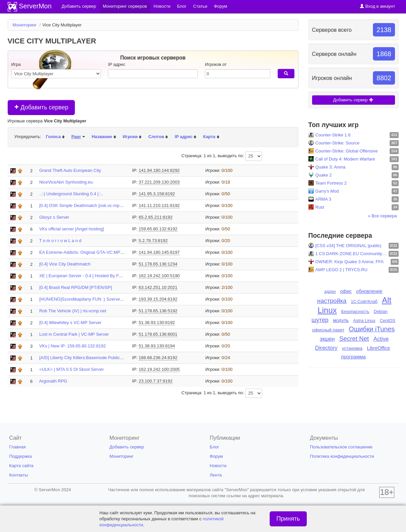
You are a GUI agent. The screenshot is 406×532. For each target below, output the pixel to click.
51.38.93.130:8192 (157, 323)
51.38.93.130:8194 (157, 346)
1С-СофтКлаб (364, 302)
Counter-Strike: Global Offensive (347, 151)
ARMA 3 (323, 199)
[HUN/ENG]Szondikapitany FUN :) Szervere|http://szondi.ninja (99, 299)
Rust (320, 207)
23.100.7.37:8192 (156, 381)
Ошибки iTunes (372, 329)
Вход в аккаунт (377, 6)
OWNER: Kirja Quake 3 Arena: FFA (350, 262)
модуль (341, 320)
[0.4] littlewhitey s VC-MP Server (70, 323)
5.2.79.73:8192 (153, 241)
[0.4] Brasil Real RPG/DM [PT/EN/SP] (75, 287)
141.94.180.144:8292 (159, 170)
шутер (320, 320)
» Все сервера (382, 216)
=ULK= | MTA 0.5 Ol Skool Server (71, 369)
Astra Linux (364, 321)
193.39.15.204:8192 (158, 299)
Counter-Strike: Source (337, 143)
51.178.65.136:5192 (158, 311)
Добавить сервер (41, 107)
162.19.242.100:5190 (159, 276)
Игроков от (216, 64)
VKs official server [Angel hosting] (71, 229)
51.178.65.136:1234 (158, 264)
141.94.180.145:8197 (159, 252)
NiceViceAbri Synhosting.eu (66, 182)
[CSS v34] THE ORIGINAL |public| (349, 246)
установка (352, 348)
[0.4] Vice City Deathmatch (65, 264)
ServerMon (35, 6)
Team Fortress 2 (331, 183)
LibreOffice (378, 348)
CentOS (388, 321)
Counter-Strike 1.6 (333, 135)
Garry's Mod (327, 191)
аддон (330, 292)
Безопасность (355, 311)
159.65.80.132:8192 (158, 229)
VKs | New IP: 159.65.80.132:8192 (72, 346)
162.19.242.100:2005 (159, 369)
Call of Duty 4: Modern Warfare (345, 159)
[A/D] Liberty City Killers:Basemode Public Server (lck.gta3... (97, 358)
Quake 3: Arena (330, 167)
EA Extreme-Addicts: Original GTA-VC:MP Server (87, 252)
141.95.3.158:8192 (157, 194)
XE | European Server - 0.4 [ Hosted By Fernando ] (88, 276)
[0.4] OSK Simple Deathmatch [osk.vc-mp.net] (83, 205)
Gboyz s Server (54, 217)
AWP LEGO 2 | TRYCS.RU (342, 270)
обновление (369, 291)
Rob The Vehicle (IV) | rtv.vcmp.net (73, 311)
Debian (381, 311)
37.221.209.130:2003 (159, 182)
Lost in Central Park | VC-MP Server (74, 334)
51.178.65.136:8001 (158, 334)
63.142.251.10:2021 (158, 287)
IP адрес (116, 64)
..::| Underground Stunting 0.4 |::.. (71, 194)
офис (346, 291)
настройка (332, 301)
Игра (16, 64)
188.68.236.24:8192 (158, 358)
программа (353, 357)
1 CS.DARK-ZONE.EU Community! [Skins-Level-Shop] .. (351, 254)
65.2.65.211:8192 (156, 217)
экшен (327, 339)
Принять (288, 519)
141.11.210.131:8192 (159, 205)
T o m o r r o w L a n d (60, 241)
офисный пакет (328, 330)
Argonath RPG (53, 381)
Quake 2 (324, 175)
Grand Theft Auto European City (70, 170)
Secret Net (354, 339)
